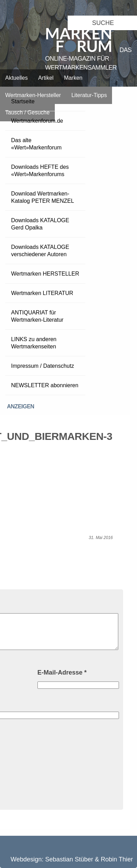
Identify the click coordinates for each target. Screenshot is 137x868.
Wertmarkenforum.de (37, 121)
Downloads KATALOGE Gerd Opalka (40, 224)
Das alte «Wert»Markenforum (36, 144)
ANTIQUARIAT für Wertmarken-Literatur (37, 316)
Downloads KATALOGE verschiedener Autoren (40, 251)
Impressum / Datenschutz (42, 366)
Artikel (46, 78)
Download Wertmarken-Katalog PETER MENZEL (42, 197)
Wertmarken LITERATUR (42, 293)
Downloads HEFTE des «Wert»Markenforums (40, 171)
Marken (73, 78)
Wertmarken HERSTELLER (45, 274)
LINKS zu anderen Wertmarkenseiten (34, 343)
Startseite (23, 101)
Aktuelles (16, 78)
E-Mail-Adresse (62, 672)
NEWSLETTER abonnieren (45, 385)
